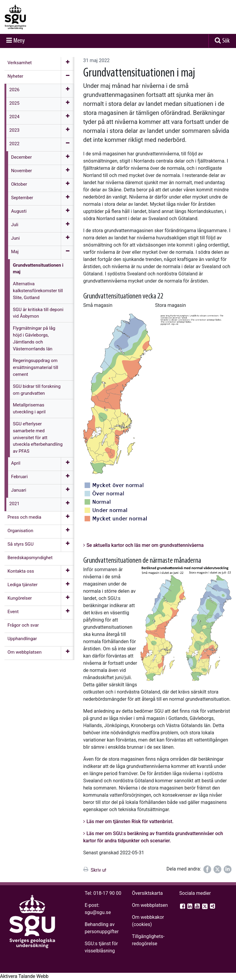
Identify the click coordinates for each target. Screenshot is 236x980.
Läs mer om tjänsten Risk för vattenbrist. (130, 821)
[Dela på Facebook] (207, 869)
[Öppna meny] (68, 64)
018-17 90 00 (107, 893)
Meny (19, 41)
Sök (226, 41)
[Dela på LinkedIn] (228, 869)
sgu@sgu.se (98, 912)
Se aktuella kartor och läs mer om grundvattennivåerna (145, 545)
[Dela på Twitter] (217, 869)
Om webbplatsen (150, 905)
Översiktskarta (147, 893)
